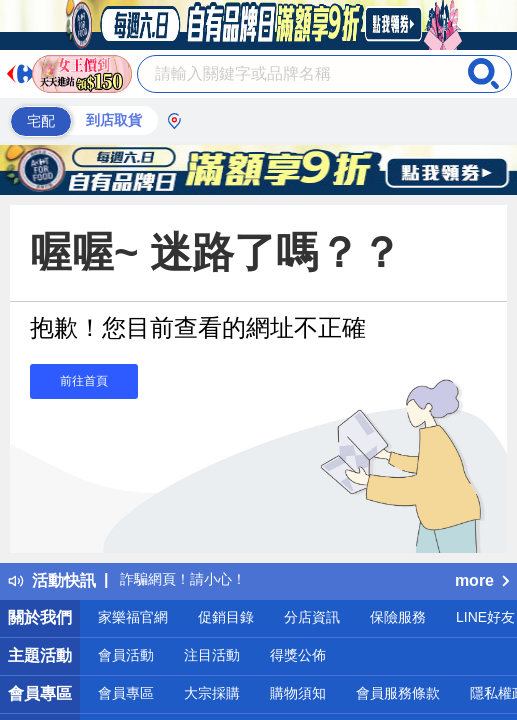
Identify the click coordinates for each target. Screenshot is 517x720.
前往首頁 (84, 381)
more (482, 580)
